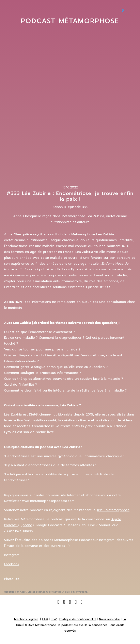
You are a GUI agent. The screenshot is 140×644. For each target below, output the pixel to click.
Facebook (12, 564)
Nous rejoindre (110, 619)
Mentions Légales (26, 619)
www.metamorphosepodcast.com (48, 501)
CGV (54, 619)
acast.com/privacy (47, 592)
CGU (45, 619)
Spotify (26, 525)
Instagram (12, 555)
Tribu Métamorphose (113, 510)
